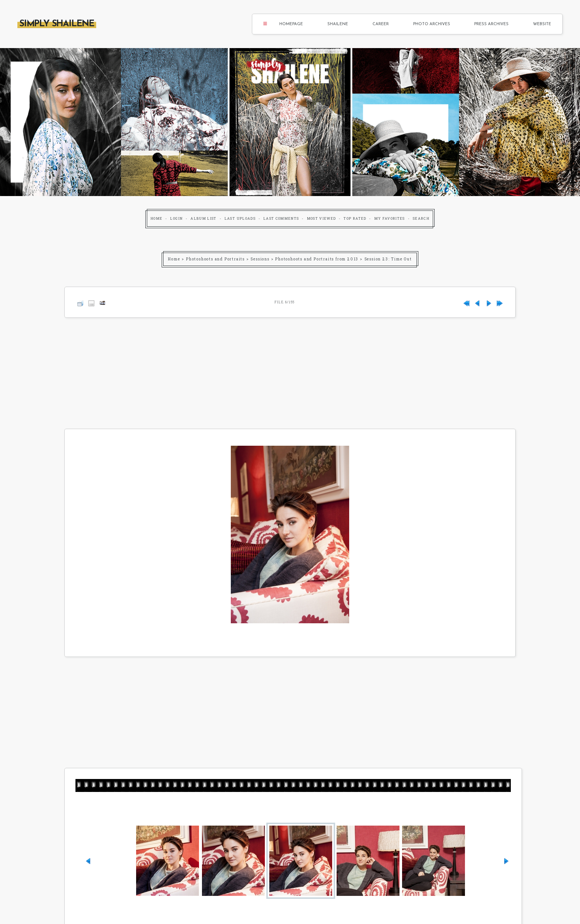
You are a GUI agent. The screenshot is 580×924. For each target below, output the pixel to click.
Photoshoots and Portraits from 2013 (317, 259)
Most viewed (322, 218)
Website (542, 24)
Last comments (281, 218)
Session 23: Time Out (388, 259)
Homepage (291, 24)
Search (421, 218)
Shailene (338, 24)
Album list (204, 218)
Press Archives (491, 24)
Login (176, 218)
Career (381, 24)
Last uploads (240, 218)
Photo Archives (432, 24)
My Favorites (390, 218)
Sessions (260, 259)
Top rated (355, 218)
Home (156, 218)
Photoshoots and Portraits (215, 259)
